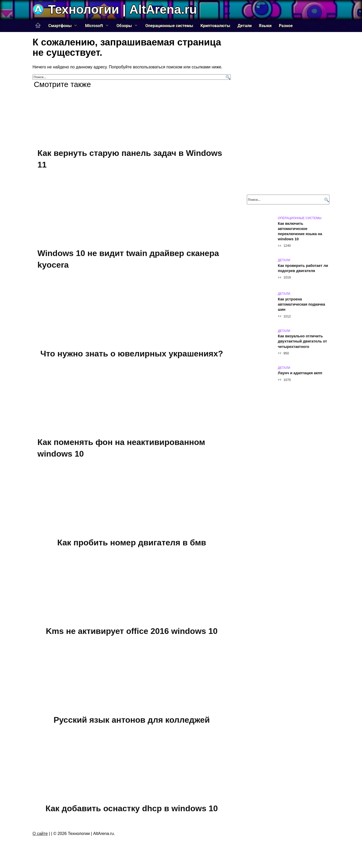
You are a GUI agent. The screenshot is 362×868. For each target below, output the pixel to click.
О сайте (40, 834)
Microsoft (94, 26)
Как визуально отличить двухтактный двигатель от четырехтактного (302, 341)
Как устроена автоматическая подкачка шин (301, 304)
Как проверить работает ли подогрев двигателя (303, 268)
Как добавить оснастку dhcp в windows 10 (132, 809)
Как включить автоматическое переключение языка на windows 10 (300, 231)
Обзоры (124, 26)
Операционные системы (169, 26)
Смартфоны (60, 26)
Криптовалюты (215, 26)
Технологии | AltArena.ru (122, 9)
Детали (245, 26)
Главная (38, 26)
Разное (286, 26)
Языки (265, 26)
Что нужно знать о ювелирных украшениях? (132, 354)
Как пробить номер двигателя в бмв (132, 543)
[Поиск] (227, 77)
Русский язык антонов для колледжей (132, 720)
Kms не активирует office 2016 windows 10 (132, 631)
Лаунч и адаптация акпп (300, 373)
